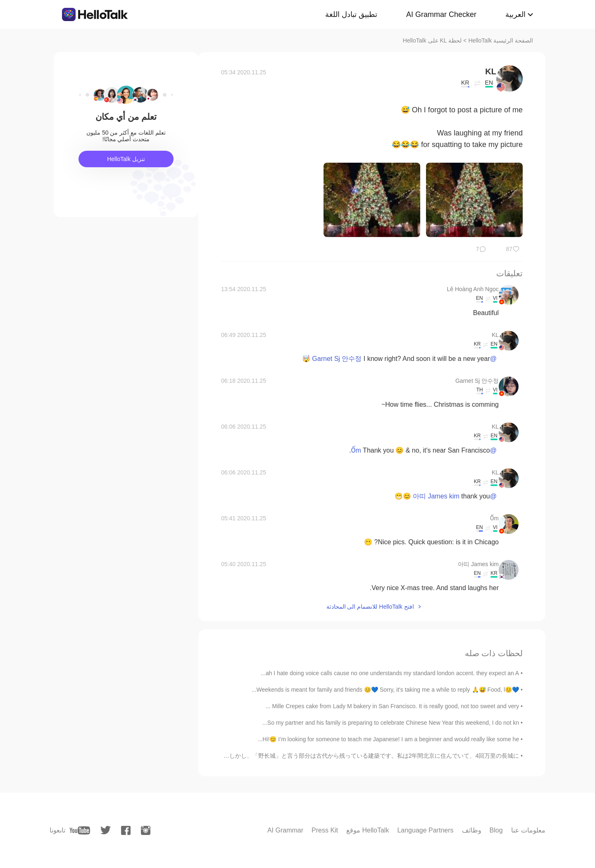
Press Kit (325, 830)
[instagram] (146, 830)
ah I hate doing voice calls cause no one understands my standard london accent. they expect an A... (390, 673)
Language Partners (425, 830)
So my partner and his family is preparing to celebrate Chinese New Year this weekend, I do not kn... (391, 723)
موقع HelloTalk (368, 830)
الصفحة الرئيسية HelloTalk (501, 40)
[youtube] (80, 830)
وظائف (472, 830)
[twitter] (106, 830)
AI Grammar (285, 830)
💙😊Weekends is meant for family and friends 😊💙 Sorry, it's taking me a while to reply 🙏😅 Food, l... (385, 690)
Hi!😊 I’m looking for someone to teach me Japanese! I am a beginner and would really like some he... (389, 739)
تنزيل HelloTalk (126, 159)
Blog (496, 830)
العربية (515, 14)
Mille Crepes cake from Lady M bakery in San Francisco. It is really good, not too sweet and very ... (392, 706)
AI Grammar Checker (441, 14)
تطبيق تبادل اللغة (351, 14)
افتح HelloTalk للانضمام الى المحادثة (370, 607)
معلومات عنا (528, 830)
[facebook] (126, 830)
